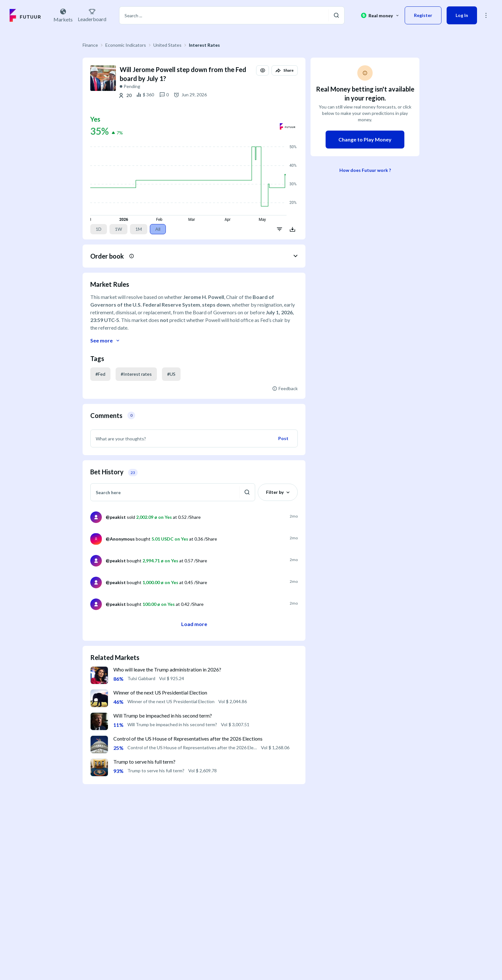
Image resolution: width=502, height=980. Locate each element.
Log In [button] (462, 15)
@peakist (116, 517)
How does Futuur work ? (365, 170)
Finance (90, 45)
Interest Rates (204, 45)
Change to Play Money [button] (365, 139)
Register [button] (423, 15)
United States (167, 45)
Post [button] (283, 438)
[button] (486, 15)
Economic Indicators (126, 45)
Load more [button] (194, 624)
